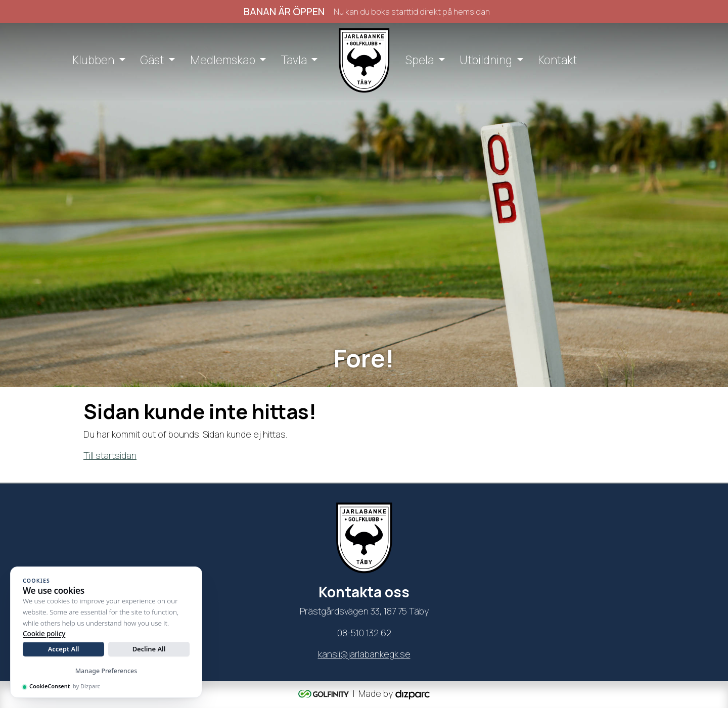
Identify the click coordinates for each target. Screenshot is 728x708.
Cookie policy (44, 634)
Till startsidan (110, 455)
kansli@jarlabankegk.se (364, 654)
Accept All (64, 649)
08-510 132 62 (364, 633)
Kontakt (557, 60)
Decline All (149, 649)
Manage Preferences (106, 671)
